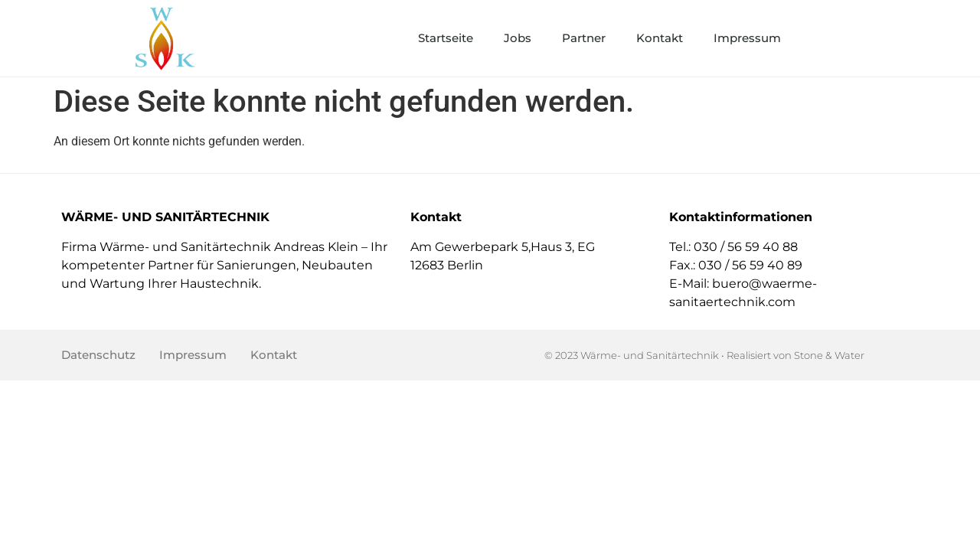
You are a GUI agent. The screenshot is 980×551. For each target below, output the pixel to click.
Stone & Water (829, 355)
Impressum (747, 38)
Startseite (446, 38)
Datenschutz (98, 355)
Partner (584, 38)
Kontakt (660, 38)
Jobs (518, 38)
